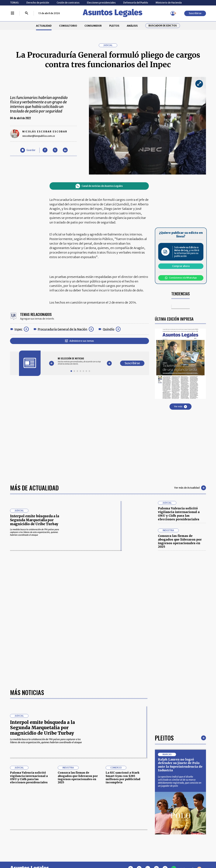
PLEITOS (114, 26)
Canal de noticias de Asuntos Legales (99, 186)
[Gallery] (80, 361)
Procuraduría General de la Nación (62, 329)
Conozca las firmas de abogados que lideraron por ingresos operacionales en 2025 (180, 541)
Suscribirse (195, 13)
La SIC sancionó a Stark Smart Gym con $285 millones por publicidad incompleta (123, 676)
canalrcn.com (166, 855)
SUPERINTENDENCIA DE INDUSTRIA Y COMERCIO (124, 835)
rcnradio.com (194, 855)
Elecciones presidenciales (101, 3)
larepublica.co (23, 855)
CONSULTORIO (68, 26)
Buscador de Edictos (163, 26)
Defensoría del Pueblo (136, 3)
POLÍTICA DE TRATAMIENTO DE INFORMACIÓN (126, 827)
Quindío (109, 329)
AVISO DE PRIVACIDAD (122, 819)
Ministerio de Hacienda (169, 3)
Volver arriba (191, 768)
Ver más (181, 407)
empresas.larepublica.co (89, 855)
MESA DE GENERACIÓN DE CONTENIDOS (122, 811)
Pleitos (164, 636)
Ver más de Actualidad (190, 488)
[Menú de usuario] (173, 13)
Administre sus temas (79, 341)
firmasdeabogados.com (131, 855)
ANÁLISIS (132, 26)
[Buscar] (27, 13)
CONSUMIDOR (93, 26)
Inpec (18, 329)
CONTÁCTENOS (80, 811)
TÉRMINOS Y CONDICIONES (87, 827)
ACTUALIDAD (44, 26)
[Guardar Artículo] (28, 150)
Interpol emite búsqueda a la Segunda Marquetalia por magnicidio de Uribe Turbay (35, 520)
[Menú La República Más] (12, 13)
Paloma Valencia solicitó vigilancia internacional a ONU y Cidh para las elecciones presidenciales (179, 514)
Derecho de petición (38, 3)
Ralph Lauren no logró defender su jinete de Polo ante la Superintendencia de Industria (180, 664)
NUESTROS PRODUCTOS (85, 819)
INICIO (14, 810)
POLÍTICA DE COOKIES (84, 835)
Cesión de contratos (68, 3)
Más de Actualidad (34, 488)
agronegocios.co (52, 855)
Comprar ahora (181, 266)
